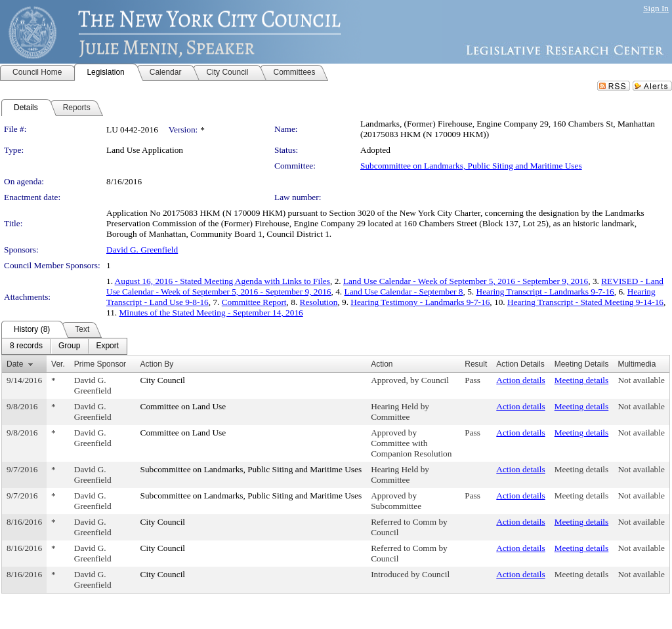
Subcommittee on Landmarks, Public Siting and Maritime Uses (471, 166)
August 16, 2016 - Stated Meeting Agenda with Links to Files (222, 281)
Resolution (319, 302)
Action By (157, 364)
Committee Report (254, 302)
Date (15, 364)
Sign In (656, 8)
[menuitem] (26, 346)
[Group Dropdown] (69, 346)
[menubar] (64, 346)
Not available (641, 380)
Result (476, 364)
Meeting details (582, 380)
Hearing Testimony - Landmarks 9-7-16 (420, 302)
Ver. (58, 364)
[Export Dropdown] (107, 346)
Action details (520, 380)
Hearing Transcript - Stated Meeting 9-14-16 (585, 302)
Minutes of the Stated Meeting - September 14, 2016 (211, 313)
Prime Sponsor (100, 364)
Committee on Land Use (183, 406)
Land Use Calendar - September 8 (404, 292)
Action (382, 364)
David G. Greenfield (142, 250)
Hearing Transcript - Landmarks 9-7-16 (545, 292)
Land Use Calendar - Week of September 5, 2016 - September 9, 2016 (466, 281)
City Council (163, 380)
